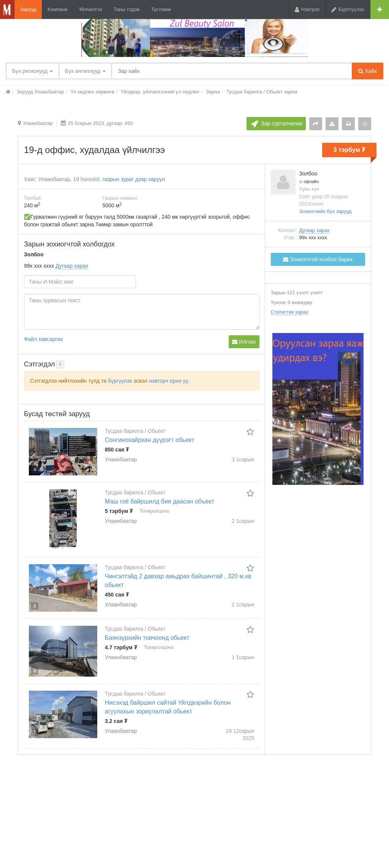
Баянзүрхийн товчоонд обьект (147, 638)
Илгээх (244, 342)
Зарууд (28, 9)
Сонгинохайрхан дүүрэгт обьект (150, 440)
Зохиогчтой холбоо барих (318, 259)
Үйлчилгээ (91, 9)
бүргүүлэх (120, 381)
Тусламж (161, 9)
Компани (57, 9)
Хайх (368, 71)
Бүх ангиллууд (85, 71)
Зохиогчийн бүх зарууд (326, 211)
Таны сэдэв (127, 9)
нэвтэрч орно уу (168, 381)
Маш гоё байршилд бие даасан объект (160, 501)
